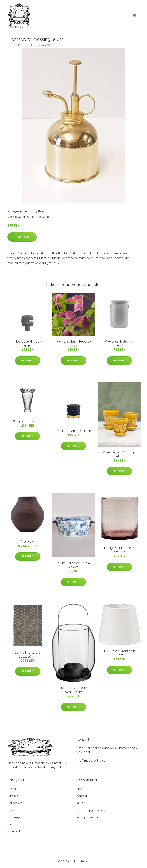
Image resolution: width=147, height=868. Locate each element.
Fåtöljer (13, 796)
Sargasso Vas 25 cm (28, 421)
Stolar (11, 824)
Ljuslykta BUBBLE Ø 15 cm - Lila (120, 550)
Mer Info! (22, 237)
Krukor (43, 211)
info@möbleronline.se (91, 760)
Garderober (16, 803)
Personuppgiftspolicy (91, 810)
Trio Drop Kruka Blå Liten (74, 431)
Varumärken (16, 831)
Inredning (31, 211)
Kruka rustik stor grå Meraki (120, 343)
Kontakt (82, 796)
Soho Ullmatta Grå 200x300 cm (28, 654)
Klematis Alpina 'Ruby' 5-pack (74, 343)
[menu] (135, 16)
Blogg (80, 789)
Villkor (80, 803)
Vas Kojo (28, 542)
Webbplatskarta (87, 817)
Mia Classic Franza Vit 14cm (120, 653)
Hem (11, 45)
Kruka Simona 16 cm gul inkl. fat (120, 454)
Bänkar (12, 789)
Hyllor (11, 810)
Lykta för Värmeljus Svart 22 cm (74, 690)
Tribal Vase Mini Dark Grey (28, 343)
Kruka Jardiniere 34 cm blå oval (74, 565)
